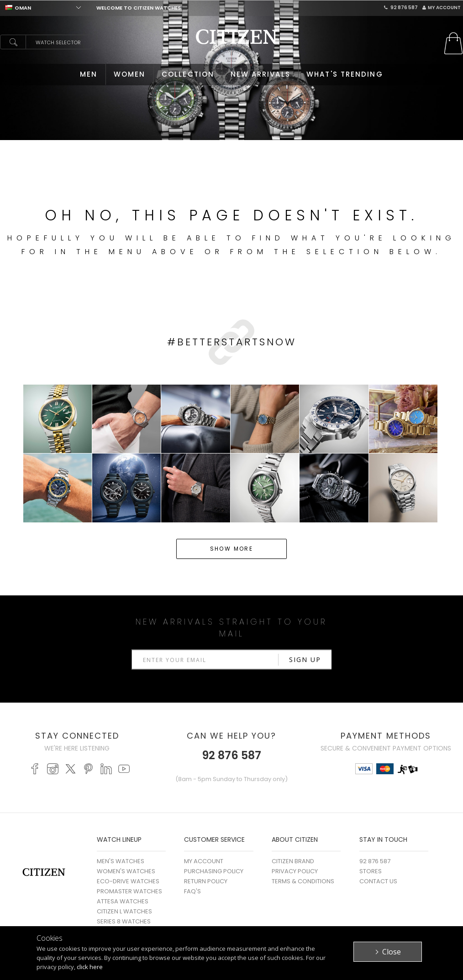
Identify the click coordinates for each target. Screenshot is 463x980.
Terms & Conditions (303, 881)
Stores (371, 871)
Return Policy (206, 881)
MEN (89, 74)
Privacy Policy (295, 871)
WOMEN (130, 74)
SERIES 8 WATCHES (124, 921)
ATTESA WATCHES (123, 901)
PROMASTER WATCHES (129, 891)
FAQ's (192, 891)
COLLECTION (188, 74)
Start (452, 144)
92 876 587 (401, 8)
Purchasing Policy (214, 871)
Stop (459, 144)
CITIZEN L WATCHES (124, 911)
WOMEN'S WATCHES (126, 871)
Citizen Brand (293, 861)
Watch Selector (58, 42)
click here (90, 967)
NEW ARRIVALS (260, 74)
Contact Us (378, 881)
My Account (442, 8)
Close (392, 952)
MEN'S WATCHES (121, 861)
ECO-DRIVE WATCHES (128, 881)
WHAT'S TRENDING (345, 74)
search (13, 42)
